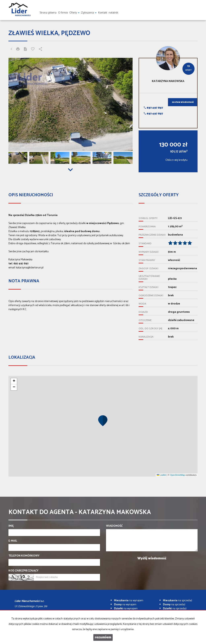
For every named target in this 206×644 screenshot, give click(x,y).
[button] (103, 421)
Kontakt (103, 13)
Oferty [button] (74, 13)
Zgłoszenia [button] (89, 13)
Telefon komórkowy (24, 556)
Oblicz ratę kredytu (176, 160)
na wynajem (129, 601)
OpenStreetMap (177, 475)
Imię (11, 526)
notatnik (113, 13)
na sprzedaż (178, 601)
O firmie (63, 13)
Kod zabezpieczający (23, 571)
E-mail (13, 541)
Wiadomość (114, 526)
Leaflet (161, 475)
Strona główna (48, 13)
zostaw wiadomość (183, 102)
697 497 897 (153, 108)
